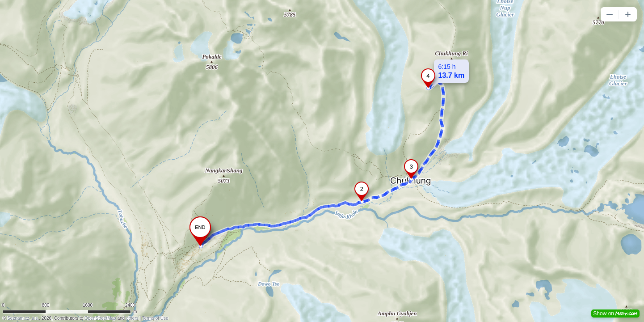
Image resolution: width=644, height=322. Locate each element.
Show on (615, 314)
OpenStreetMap (100, 318)
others (132, 318)
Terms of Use (155, 318)
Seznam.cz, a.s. (23, 318)
